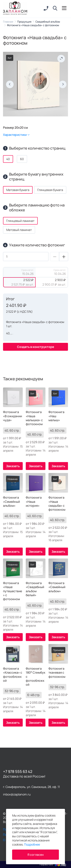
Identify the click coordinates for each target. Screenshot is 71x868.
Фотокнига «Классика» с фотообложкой (13, 675)
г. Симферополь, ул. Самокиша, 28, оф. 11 (31, 787)
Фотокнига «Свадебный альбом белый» (35, 589)
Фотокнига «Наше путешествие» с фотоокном (12, 591)
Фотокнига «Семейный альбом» (11, 502)
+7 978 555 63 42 (18, 771)
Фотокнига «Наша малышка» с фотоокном (34, 418)
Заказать (13, 466)
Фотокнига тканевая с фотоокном (57, 673)
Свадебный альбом (48, 22)
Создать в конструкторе (36, 347)
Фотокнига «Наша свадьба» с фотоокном (57, 504)
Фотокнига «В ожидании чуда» (12, 416)
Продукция (24, 22)
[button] (55, 8)
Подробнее (32, 844)
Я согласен (36, 855)
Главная (8, 22)
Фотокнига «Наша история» (34, 502)
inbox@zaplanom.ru (17, 794)
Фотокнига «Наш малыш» (56, 416)
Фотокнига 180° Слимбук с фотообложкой (35, 677)
